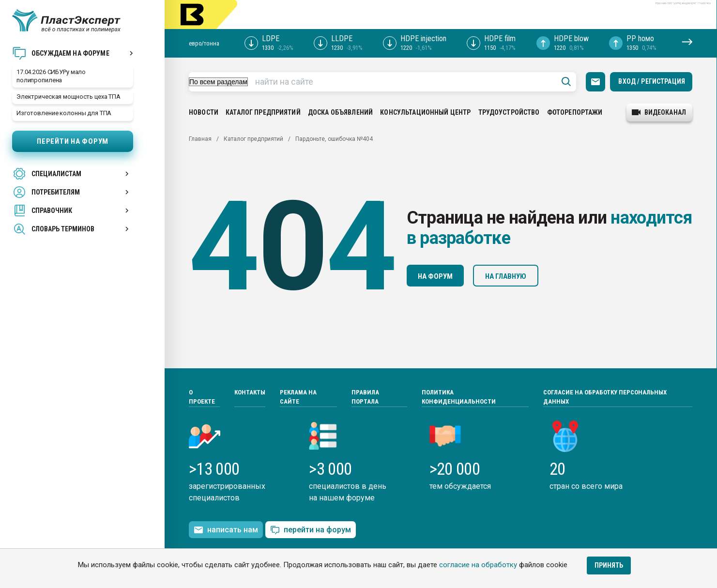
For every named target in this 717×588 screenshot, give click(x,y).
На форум (435, 276)
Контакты (250, 392)
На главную (506, 276)
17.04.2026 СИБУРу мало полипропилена (51, 76)
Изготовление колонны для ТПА (64, 113)
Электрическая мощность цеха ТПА (69, 97)
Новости (204, 112)
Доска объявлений (340, 112)
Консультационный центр (425, 112)
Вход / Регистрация (652, 81)
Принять (609, 565)
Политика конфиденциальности (459, 397)
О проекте (202, 397)
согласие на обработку (478, 565)
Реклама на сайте (298, 397)
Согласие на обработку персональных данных (605, 397)
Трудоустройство (509, 112)
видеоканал (659, 112)
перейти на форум (311, 530)
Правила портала (365, 397)
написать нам (226, 530)
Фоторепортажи (575, 112)
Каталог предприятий (263, 112)
